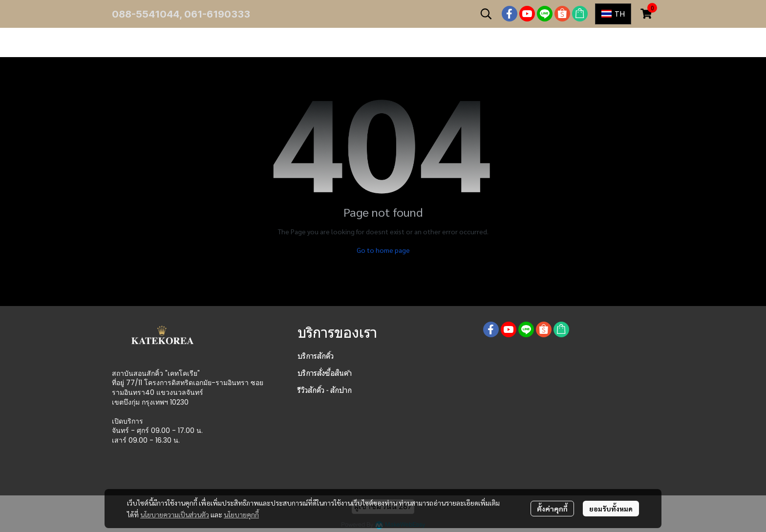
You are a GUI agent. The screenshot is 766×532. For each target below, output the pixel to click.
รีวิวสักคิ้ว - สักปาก (325, 390)
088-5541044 (146, 14)
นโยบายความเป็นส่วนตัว (175, 514)
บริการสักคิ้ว (316, 356)
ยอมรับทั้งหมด (611, 509)
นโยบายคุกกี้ (241, 514)
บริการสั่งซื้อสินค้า (325, 373)
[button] (486, 14)
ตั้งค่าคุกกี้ (552, 509)
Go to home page (383, 250)
